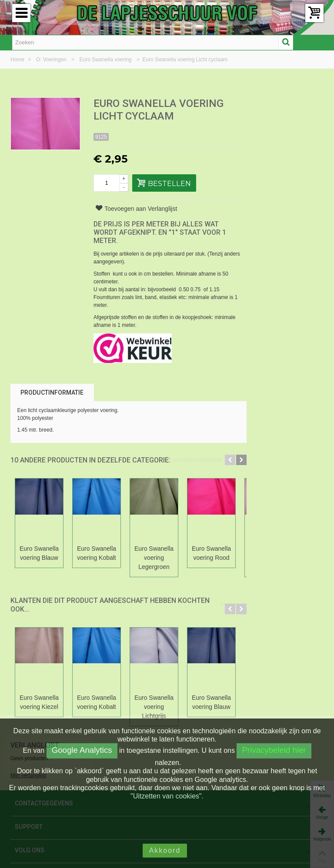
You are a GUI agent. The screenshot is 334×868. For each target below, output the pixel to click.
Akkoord (165, 850)
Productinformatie (52, 392)
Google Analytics (82, 750)
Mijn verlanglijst (273, 134)
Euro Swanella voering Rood (211, 553)
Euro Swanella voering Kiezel (39, 702)
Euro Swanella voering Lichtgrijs (154, 707)
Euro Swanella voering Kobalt (97, 553)
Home (18, 60)
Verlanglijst (280, 104)
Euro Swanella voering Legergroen (154, 558)
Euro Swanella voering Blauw (39, 553)
